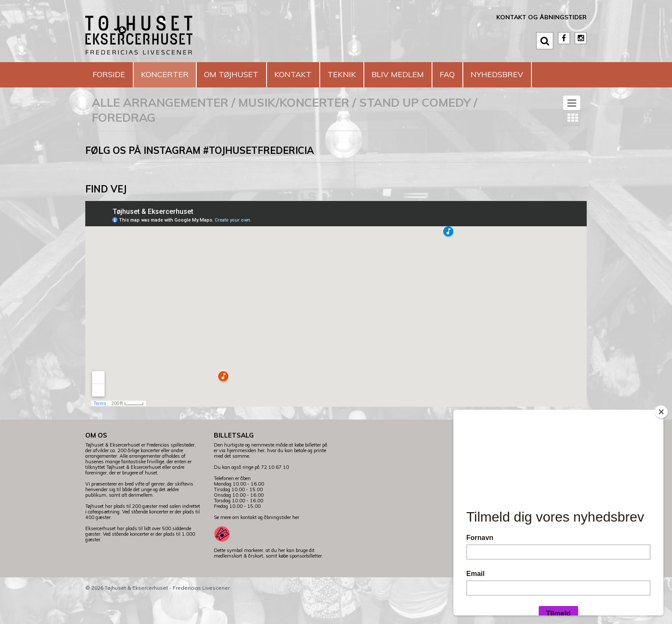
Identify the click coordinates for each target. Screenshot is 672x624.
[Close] (661, 412)
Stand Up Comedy (415, 128)
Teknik (374, 74)
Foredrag (124, 143)
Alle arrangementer (160, 128)
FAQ (493, 74)
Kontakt (319, 74)
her (296, 543)
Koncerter (175, 74)
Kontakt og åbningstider (541, 17)
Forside (112, 74)
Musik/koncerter (294, 128)
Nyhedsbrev (123, 100)
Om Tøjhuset (250, 74)
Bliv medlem (436, 74)
